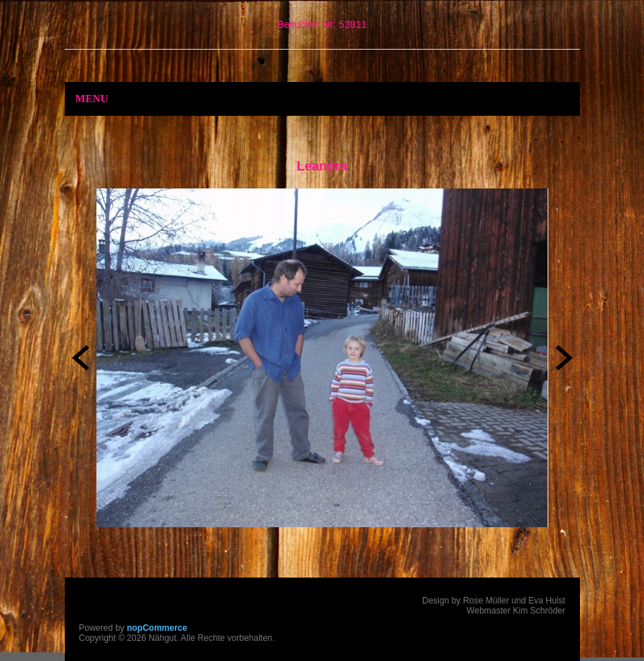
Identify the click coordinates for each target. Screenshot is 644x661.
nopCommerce (157, 628)
